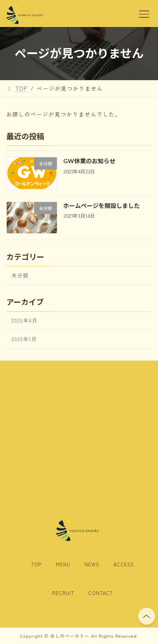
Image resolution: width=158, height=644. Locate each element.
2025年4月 (24, 321)
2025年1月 (24, 339)
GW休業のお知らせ (89, 161)
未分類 (20, 275)
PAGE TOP (146, 615)
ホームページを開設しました (102, 206)
